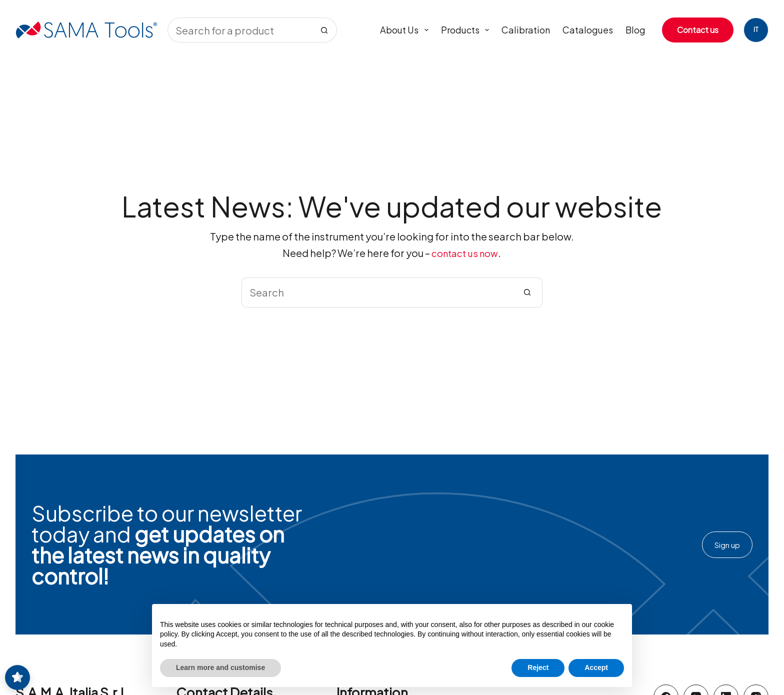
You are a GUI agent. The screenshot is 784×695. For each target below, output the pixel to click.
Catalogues (588, 30)
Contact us (698, 30)
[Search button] (324, 30)
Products (467, 30)
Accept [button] (596, 667)
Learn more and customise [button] (220, 667)
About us (406, 30)
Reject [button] (538, 667)
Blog (635, 30)
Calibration (526, 30)
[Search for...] (240, 30)
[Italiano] (756, 30)
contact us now (465, 253)
